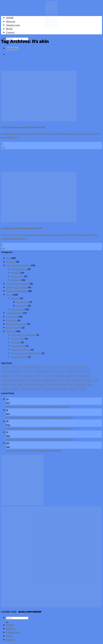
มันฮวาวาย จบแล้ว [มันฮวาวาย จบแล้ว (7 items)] (66, 385)
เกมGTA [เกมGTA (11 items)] (14, 389)
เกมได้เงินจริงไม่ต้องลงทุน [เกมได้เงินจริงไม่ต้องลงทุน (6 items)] (30, 389)
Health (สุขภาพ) (14, 313)
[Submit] (7, 622)
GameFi (15, 298)
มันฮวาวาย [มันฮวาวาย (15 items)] (52, 385)
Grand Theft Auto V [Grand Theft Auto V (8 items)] (76, 371)
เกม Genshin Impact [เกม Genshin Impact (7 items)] (84, 385)
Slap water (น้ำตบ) (21, 350)
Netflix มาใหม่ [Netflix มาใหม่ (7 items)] (35, 380)
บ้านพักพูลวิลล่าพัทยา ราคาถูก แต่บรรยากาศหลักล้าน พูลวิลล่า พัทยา (40, 418)
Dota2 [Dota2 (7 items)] (66, 367)
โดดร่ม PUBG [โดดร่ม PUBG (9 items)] (61, 389)
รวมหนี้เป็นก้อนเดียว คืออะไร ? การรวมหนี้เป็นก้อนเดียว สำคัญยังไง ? (39, 429)
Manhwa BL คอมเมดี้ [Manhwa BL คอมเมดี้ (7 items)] (64, 376)
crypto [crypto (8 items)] (45, 367)
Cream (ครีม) (18, 339)
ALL (8, 258)
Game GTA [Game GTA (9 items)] (28, 371)
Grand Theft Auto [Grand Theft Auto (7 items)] (58, 371)
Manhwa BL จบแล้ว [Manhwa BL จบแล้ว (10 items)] (82, 376)
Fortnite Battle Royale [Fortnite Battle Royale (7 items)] (11, 371)
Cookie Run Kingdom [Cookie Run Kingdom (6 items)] (31, 367)
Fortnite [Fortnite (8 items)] (83, 367)
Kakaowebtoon (19, 269)
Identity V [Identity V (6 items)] (6, 376)
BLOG (9, 29)
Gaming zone (13, 25)
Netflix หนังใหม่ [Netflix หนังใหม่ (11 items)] (64, 380)
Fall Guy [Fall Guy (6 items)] (74, 367)
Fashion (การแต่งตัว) (17, 287)
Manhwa (16, 273)
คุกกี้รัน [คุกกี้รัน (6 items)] (27, 385)
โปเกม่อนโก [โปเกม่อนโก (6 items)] (74, 389)
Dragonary (22, 306)
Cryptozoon (22, 302)
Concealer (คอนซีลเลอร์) (24, 335)
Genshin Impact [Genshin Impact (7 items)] (41, 371)
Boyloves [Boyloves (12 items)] (15, 367)
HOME (10, 18)
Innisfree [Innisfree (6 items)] (16, 376)
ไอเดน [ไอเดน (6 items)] (83, 389)
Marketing (11, 320)
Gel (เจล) (16, 342)
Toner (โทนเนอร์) (19, 357)
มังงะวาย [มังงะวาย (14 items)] (42, 385)
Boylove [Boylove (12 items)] (5, 367)
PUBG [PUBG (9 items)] (89, 380)
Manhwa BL (17, 276)
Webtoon (16, 280)
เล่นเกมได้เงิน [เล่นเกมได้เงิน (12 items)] (48, 389)
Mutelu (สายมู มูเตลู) (16, 324)
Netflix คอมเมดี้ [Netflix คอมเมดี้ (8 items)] (21, 380)
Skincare (11, 21)
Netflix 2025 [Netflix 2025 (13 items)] (7, 380)
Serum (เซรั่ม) (18, 346)
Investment (12, 317)
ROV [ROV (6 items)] (96, 380)
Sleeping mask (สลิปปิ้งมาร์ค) (26, 353)
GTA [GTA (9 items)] (88, 371)
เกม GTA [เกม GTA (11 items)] (5, 389)
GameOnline (18, 309)
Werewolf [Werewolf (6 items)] (6, 385)
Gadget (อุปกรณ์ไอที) (17, 291)
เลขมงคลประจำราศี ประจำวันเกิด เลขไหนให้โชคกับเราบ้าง (34, 451)
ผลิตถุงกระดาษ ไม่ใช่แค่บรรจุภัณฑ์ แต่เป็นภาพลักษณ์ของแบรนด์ (37, 407)
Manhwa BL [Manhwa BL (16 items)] (48, 376)
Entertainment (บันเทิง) (18, 265)
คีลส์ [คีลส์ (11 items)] (20, 385)
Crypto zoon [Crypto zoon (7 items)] (55, 367)
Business (11, 262)
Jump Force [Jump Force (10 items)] (28, 376)
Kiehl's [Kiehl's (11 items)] (38, 376)
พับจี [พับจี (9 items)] (34, 385)
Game (9, 295)
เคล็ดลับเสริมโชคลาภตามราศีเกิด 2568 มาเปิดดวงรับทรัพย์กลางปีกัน (40, 440)
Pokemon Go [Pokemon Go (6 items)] (79, 380)
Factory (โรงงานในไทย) (18, 284)
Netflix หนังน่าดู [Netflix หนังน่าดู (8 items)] (49, 380)
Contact (10, 32)
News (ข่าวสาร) (14, 328)
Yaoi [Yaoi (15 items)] (14, 385)
